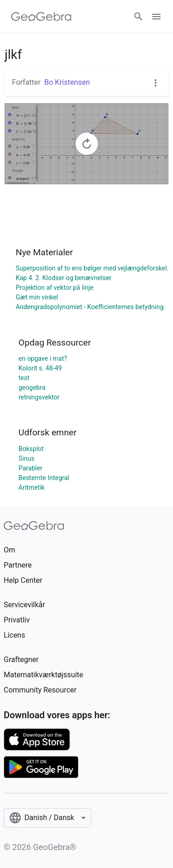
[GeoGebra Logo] (41, 17)
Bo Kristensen (67, 82)
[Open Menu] (156, 17)
